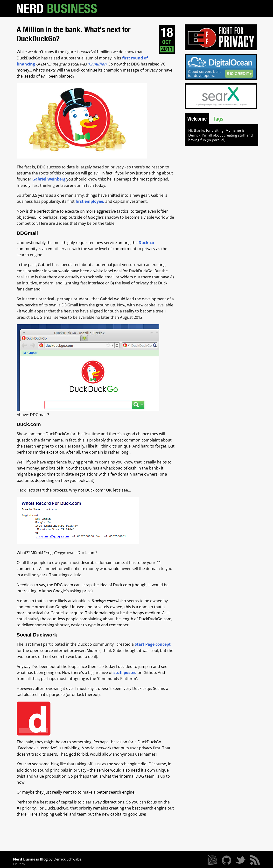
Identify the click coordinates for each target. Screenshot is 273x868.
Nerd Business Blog (30, 859)
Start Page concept (153, 644)
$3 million (97, 64)
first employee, (90, 201)
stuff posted (125, 673)
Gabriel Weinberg (49, 179)
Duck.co (146, 243)
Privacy (19, 864)
